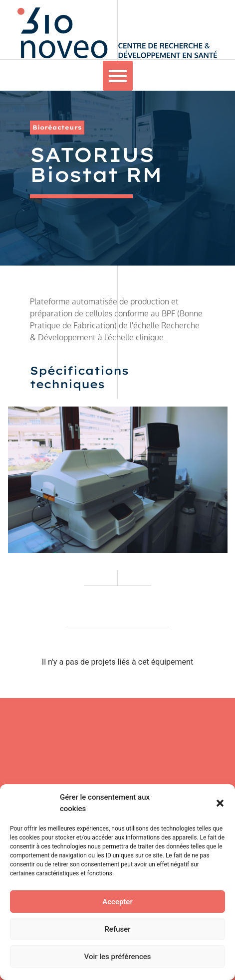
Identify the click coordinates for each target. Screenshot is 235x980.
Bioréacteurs (57, 127)
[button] (220, 803)
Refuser (117, 929)
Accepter (117, 902)
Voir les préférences (118, 957)
